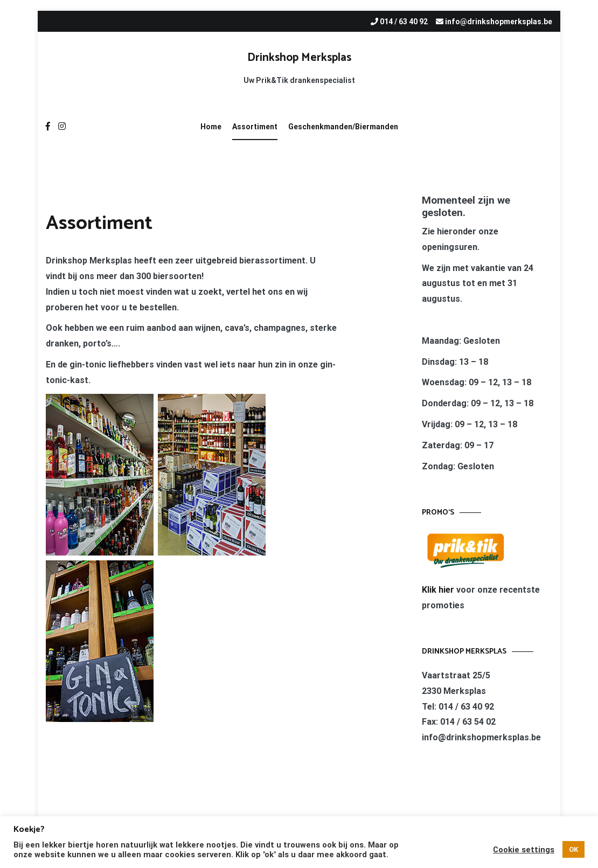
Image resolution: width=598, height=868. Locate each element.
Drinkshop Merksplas (299, 58)
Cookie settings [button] (524, 850)
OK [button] (573, 849)
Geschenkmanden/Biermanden (343, 127)
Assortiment (255, 127)
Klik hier (439, 590)
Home (211, 127)
